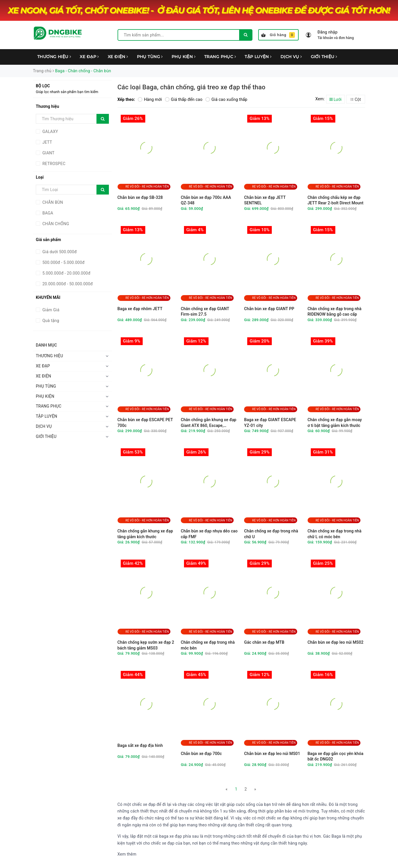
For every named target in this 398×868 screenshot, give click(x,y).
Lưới (336, 99)
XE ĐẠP (89, 57)
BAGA (47, 213)
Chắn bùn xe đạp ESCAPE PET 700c (145, 423)
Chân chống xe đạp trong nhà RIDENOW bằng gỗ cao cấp (335, 312)
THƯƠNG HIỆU (54, 57)
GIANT (48, 153)
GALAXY (50, 132)
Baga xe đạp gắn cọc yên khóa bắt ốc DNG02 (336, 756)
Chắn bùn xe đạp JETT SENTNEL (265, 200)
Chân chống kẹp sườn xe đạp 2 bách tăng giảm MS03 (146, 645)
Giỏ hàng (278, 35)
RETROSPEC (53, 164)
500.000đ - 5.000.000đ (63, 262)
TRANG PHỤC (220, 57)
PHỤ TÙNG (150, 57)
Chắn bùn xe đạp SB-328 (140, 197)
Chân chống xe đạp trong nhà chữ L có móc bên (335, 534)
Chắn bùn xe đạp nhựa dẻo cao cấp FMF (209, 534)
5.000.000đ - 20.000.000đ (66, 273)
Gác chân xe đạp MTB (264, 642)
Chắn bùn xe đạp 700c (201, 754)
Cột (356, 99)
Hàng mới (150, 99)
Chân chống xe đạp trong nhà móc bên (208, 645)
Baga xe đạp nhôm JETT (140, 309)
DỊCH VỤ (291, 57)
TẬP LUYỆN (258, 57)
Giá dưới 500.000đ (59, 252)
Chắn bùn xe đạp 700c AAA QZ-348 (206, 200)
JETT (47, 142)
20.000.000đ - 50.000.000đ (67, 284)
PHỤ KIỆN (184, 57)
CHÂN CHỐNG (55, 224)
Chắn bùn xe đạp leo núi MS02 (336, 642)
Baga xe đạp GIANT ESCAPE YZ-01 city (270, 423)
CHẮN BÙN (52, 202)
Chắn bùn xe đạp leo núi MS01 (272, 754)
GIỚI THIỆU (324, 57)
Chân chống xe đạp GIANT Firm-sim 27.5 (205, 312)
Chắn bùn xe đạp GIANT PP (269, 309)
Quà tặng (50, 321)
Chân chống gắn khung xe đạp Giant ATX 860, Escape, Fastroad (209, 423)
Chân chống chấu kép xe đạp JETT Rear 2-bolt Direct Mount (336, 200)
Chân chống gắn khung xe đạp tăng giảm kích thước (145, 534)
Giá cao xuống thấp (226, 99)
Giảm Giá (50, 310)
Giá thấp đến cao (184, 99)
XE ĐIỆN (118, 57)
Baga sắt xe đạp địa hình (140, 745)
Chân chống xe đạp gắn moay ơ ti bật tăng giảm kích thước (335, 423)
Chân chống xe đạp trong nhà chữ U (271, 534)
